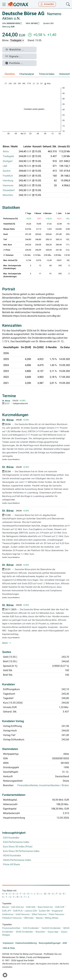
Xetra (6, 151)
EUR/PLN (18, 911)
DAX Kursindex (11, 838)
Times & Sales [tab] (47, 74)
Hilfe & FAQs (9, 948)
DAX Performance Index (16, 842)
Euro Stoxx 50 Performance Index (21, 851)
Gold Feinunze (23, 914)
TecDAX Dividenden (51, 928)
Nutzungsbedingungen (50, 943)
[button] (5, 975)
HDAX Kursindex (12, 855)
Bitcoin (6, 907)
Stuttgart (8, 161)
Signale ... (13, 56)
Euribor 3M (44, 911)
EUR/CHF (60, 907)
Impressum (8, 943)
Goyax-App (53, 932)
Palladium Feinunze (12, 918)
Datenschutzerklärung (26, 943)
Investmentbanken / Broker (54, 785)
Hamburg (8, 181)
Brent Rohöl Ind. (45, 907)
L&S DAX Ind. (18, 907)
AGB (65, 943)
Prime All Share (11, 864)
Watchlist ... (15, 49)
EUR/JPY (7, 911)
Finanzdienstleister (28, 785)
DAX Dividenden (31, 928)
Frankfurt (8, 176)
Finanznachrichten (11, 928)
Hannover (8, 185)
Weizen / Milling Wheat (47, 918)
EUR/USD (31, 907)
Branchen (40, 932)
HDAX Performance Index (17, 860)
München (8, 195)
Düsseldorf (9, 190)
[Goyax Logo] (18, 4)
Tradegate (8, 156)
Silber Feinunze (39, 914)
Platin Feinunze (56, 914)
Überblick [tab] (10, 74)
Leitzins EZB (31, 911)
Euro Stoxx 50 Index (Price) (18, 847)
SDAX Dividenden (24, 932)
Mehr (7, 643)
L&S (5, 166)
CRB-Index (29, 918)
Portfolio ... (14, 63)
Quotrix (7, 171)
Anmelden (47, 4)
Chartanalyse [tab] (27, 74)
